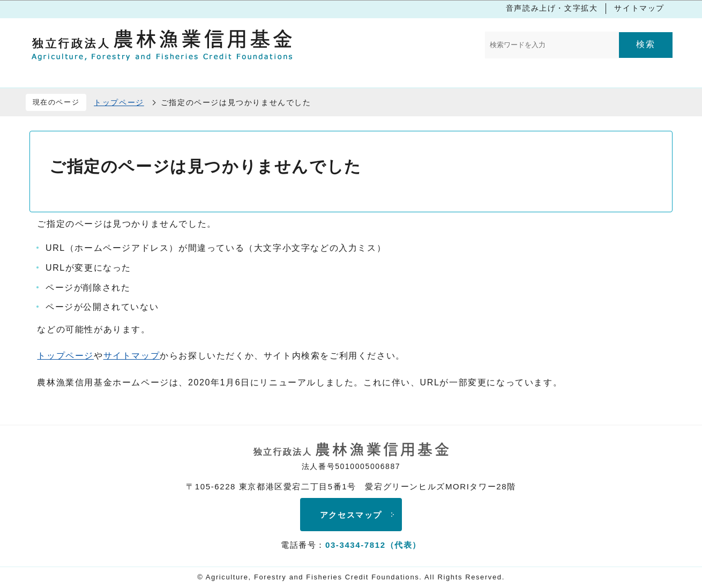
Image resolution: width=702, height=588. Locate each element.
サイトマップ (639, 8)
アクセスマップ (351, 515)
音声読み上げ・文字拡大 (552, 8)
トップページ (119, 102)
